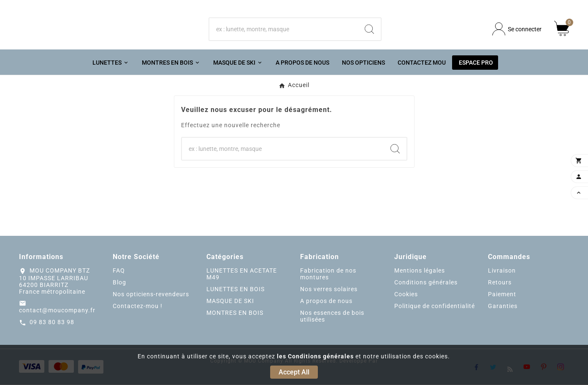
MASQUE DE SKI (230, 302)
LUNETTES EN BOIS (236, 290)
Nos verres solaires (329, 290)
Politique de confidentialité (435, 307)
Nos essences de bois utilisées (332, 317)
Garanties (503, 307)
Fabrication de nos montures (328, 275)
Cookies (406, 295)
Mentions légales (420, 271)
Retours (500, 283)
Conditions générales (426, 283)
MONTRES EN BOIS (235, 314)
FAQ (119, 271)
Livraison (502, 271)
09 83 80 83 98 (52, 322)
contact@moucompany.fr (57, 311)
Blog (119, 283)
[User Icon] (517, 29)
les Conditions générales (315, 356)
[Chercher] (283, 29)
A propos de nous (326, 302)
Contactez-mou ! (138, 307)
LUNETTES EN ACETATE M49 (242, 275)
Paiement (502, 295)
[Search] (369, 29)
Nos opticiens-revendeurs (151, 295)
